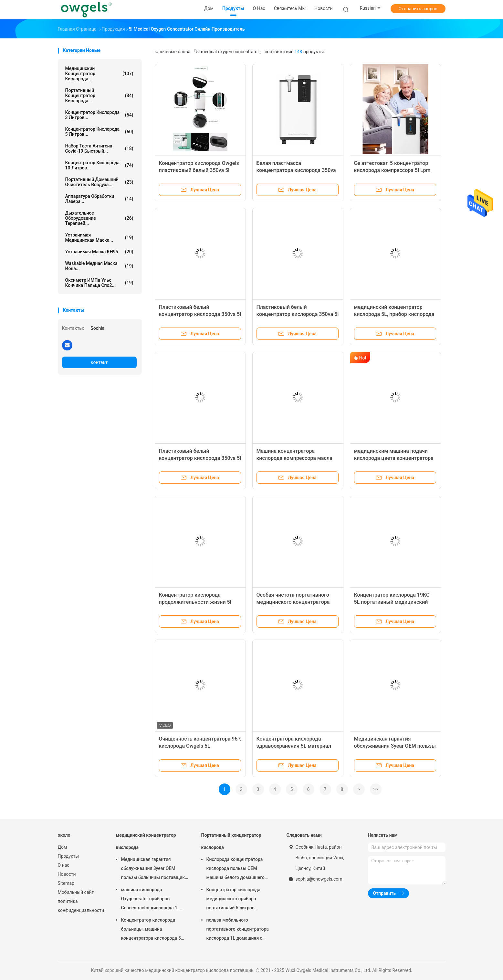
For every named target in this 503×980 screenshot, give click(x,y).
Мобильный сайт (76, 892)
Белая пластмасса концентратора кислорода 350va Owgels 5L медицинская (296, 170)
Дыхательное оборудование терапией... (99, 218)
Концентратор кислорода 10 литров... (99, 165)
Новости (67, 874)
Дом (63, 847)
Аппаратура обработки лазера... (99, 199)
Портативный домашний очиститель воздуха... (99, 182)
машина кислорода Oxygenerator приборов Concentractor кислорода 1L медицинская (151, 900)
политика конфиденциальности (80, 906)
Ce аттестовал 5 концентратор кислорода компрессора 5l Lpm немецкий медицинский (392, 170)
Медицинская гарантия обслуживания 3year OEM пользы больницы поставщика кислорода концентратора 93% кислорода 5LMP (154, 869)
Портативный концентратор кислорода (231, 841)
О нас (64, 865)
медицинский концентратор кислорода (146, 841)
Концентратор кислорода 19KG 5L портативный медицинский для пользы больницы (392, 602)
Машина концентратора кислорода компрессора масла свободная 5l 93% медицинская (295, 458)
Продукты (68, 856)
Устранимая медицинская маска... (99, 237)
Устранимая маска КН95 (99, 252)
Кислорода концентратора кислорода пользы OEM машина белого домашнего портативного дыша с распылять (236, 869)
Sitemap (66, 883)
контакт (99, 362)
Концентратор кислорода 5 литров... (99, 132)
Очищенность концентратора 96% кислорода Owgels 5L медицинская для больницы (200, 746)
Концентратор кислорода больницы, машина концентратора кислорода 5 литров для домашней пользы (154, 930)
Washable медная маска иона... (99, 266)
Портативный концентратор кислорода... (99, 96)
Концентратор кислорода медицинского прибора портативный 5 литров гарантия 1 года (233, 900)
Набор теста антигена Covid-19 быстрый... (99, 148)
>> (376, 789)
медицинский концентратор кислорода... (99, 74)
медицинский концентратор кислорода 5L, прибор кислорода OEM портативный (394, 314)
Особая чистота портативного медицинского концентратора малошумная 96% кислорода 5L (295, 602)
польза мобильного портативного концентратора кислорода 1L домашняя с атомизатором (238, 930)
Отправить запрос (418, 9)
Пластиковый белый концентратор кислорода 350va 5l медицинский (200, 458)
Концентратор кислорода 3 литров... (99, 115)
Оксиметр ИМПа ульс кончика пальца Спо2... (99, 283)
